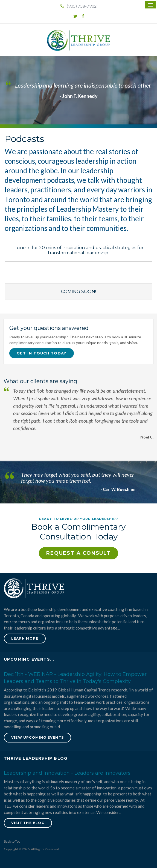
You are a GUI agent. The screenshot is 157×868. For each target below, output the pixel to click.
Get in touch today (41, 353)
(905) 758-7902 (78, 6)
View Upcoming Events (37, 737)
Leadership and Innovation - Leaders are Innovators (67, 773)
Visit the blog (28, 823)
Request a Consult (78, 553)
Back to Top (12, 841)
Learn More (25, 638)
